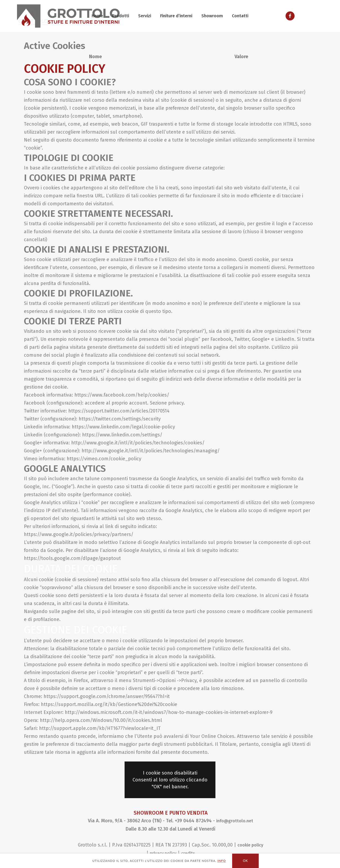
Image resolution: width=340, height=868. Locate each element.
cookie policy (250, 845)
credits (188, 853)
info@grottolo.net (235, 821)
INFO (222, 861)
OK (246, 861)
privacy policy (163, 853)
